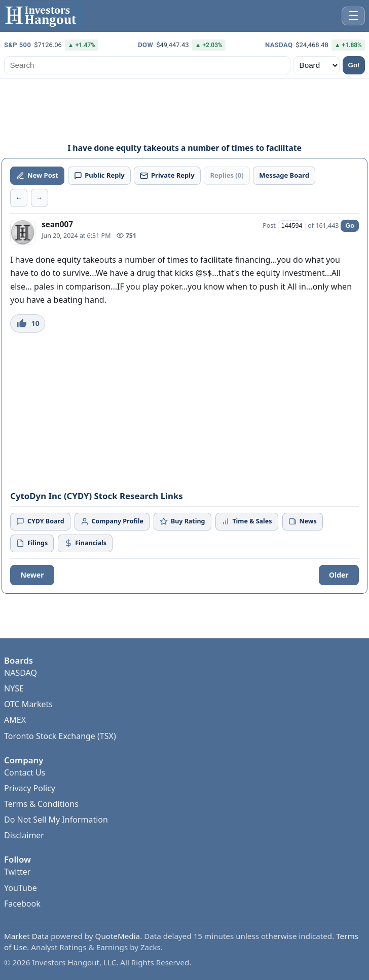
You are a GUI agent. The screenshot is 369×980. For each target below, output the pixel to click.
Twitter (17, 897)
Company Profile (112, 521)
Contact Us (25, 798)
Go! (354, 65)
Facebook (22, 929)
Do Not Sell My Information (56, 845)
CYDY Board (40, 521)
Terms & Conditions (41, 829)
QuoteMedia (118, 961)
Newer (32, 575)
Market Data (26, 961)
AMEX (15, 745)
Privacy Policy (30, 813)
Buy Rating (182, 521)
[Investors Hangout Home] (43, 16)
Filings (32, 543)
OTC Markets (28, 729)
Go (349, 226)
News (303, 521)
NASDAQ (21, 698)
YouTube (21, 913)
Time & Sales (247, 521)
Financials (85, 543)
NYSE (14, 714)
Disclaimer (24, 861)
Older (339, 575)
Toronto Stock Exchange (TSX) (60, 761)
